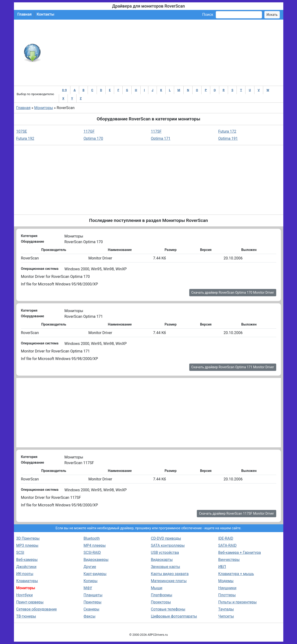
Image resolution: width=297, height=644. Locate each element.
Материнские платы (169, 581)
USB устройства (165, 553)
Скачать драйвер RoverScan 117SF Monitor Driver (236, 513)
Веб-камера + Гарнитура (240, 553)
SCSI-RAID (92, 553)
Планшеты (93, 595)
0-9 (65, 90)
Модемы (226, 581)
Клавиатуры (27, 581)
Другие (90, 567)
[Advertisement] (164, 53)
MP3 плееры (27, 545)
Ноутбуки (25, 595)
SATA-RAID (228, 545)
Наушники (227, 588)
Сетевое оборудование (37, 609)
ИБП (222, 567)
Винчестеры (229, 560)
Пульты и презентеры (238, 602)
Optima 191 (228, 138)
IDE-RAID (226, 538)
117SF (156, 131)
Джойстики (26, 567)
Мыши (157, 588)
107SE (22, 131)
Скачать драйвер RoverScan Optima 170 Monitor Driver (233, 292)
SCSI (20, 553)
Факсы (90, 616)
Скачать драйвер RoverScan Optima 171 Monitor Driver (233, 367)
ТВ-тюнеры (26, 616)
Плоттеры (227, 595)
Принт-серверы (30, 602)
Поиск (208, 15)
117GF (89, 131)
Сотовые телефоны (168, 609)
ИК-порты (25, 574)
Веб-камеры (27, 560)
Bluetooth (92, 538)
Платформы (162, 595)
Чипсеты (226, 616)
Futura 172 (227, 131)
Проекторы (161, 602)
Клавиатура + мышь (236, 574)
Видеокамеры (96, 560)
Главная (25, 14)
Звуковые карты (166, 567)
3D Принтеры (28, 538)
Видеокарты (162, 560)
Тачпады (226, 609)
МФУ (88, 588)
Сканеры (92, 609)
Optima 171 (161, 138)
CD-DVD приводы (166, 538)
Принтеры (93, 602)
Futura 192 (25, 138)
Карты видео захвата (170, 574)
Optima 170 (93, 138)
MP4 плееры (95, 545)
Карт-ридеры (95, 574)
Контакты (45, 14)
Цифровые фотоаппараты (174, 616)
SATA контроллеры (168, 545)
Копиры (91, 581)
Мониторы (44, 108)
